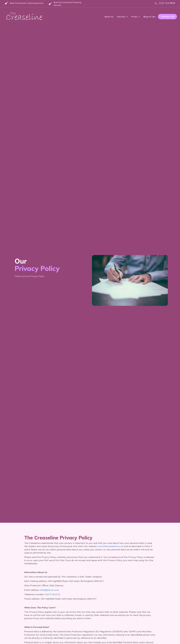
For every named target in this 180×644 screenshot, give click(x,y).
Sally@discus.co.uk (49, 590)
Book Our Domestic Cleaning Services (27, 3)
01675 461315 (52, 594)
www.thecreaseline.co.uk (110, 546)
